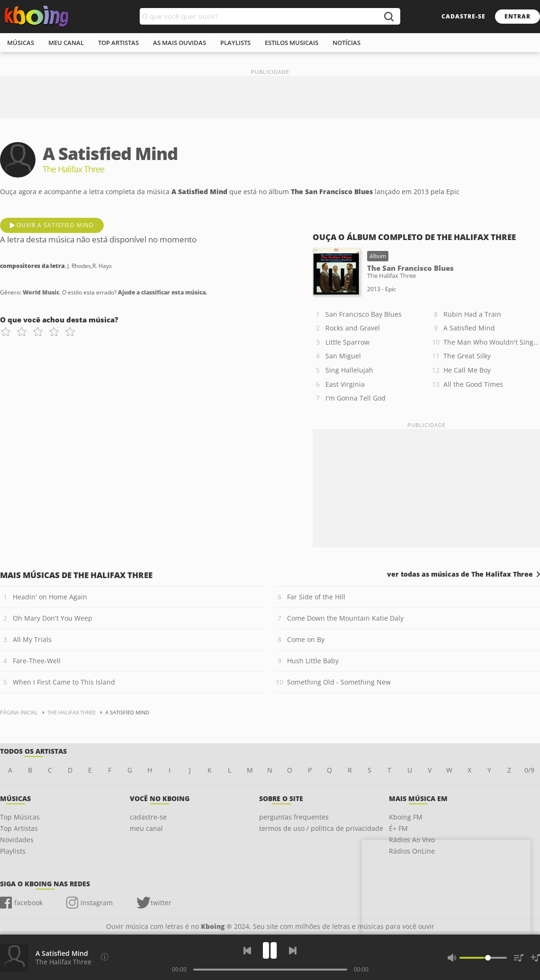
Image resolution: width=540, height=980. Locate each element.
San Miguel (343, 356)
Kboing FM (406, 817)
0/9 (529, 770)
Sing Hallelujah (349, 370)
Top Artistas (19, 828)
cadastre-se (463, 16)
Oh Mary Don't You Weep (53, 618)
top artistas (118, 43)
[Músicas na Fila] (519, 958)
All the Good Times (473, 384)
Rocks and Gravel (353, 328)
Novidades (17, 840)
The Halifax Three (63, 962)
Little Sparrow (347, 342)
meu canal (66, 43)
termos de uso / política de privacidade (321, 828)
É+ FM (398, 828)
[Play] (270, 950)
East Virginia (345, 384)
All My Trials (32, 639)
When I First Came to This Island (64, 682)
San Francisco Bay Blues (364, 314)
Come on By (306, 639)
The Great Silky (467, 356)
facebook (28, 903)
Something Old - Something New (339, 682)
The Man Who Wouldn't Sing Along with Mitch (492, 342)
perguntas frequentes (294, 817)
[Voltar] (247, 951)
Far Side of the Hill (316, 597)
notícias (346, 43)
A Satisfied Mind (469, 328)
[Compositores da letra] (105, 957)
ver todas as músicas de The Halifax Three (460, 574)
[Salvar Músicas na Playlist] (535, 958)
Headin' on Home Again (50, 597)
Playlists (13, 851)
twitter (161, 903)
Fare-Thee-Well (37, 661)
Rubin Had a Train (472, 314)
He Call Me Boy (467, 370)
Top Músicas (20, 817)
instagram (97, 903)
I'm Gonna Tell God (355, 398)
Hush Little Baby (313, 661)
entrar (517, 16)
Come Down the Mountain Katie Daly (345, 618)
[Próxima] (293, 951)
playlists (235, 43)
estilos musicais (292, 43)
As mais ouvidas (180, 43)
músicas (21, 43)
